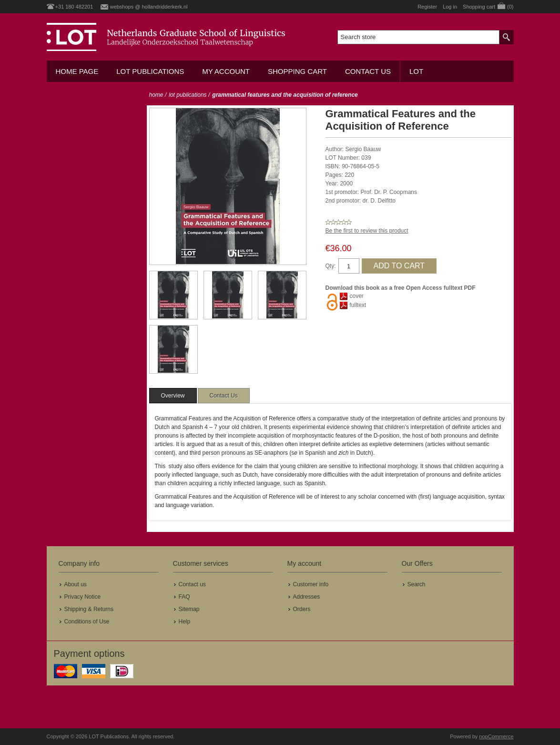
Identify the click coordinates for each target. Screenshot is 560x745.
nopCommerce (496, 736)
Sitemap (189, 609)
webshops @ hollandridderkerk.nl (149, 7)
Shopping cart (297, 71)
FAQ (184, 597)
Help (185, 622)
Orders (302, 609)
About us (76, 584)
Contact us (368, 71)
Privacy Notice (83, 597)
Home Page (77, 71)
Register (427, 7)
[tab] (173, 396)
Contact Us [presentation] (224, 396)
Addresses (307, 597)
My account (226, 71)
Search (417, 584)
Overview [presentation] (173, 396)
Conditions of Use (87, 622)
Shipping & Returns (89, 609)
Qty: (331, 266)
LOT (416, 71)
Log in (450, 7)
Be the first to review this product (367, 231)
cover (357, 296)
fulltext (358, 305)
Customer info (311, 584)
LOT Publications (150, 71)
